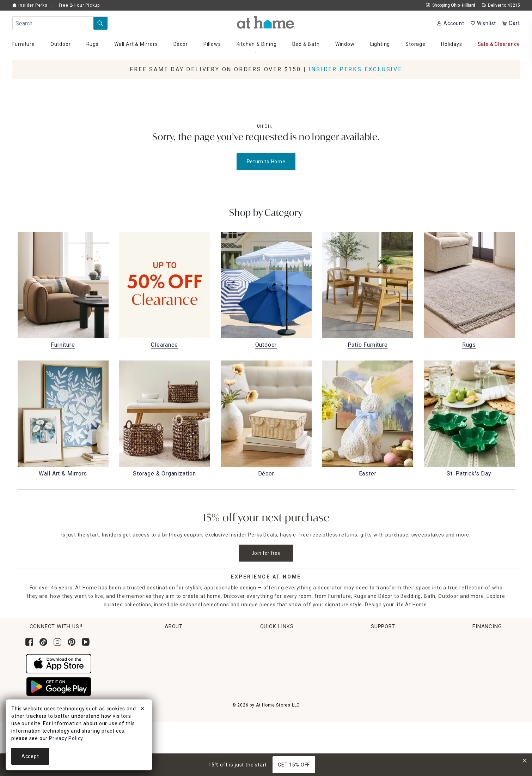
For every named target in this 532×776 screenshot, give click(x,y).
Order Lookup (238, 640)
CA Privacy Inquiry (371, 732)
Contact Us (362, 653)
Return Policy (237, 666)
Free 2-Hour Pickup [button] (79, 5)
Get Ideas (233, 679)
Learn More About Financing (472, 690)
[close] (142, 710)
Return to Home (266, 162)
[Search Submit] (100, 23)
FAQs (355, 692)
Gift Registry (237, 705)
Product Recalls (368, 705)
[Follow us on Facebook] (29, 642)
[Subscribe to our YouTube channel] (86, 642)
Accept (30, 756)
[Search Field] (60, 23)
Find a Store (142, 692)
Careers (136, 679)
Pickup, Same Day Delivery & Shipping (268, 653)
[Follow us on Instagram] (57, 642)
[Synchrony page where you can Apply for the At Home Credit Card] (454, 651)
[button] (266, 22)
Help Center (363, 640)
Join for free (266, 553)
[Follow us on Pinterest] (72, 642)
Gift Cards (234, 692)
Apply (445, 677)
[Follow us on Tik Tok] (43, 642)
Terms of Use (365, 719)
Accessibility (364, 679)
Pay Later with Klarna (464, 703)
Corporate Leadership (154, 653)
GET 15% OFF (294, 765)
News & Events (145, 666)
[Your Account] (450, 23)
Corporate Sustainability (157, 640)
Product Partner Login (376, 666)
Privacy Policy (366, 745)
